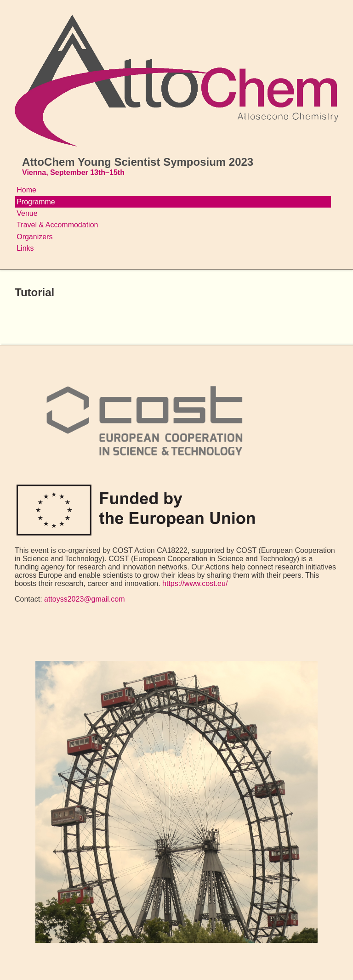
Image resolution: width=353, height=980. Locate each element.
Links (25, 248)
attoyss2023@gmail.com (84, 599)
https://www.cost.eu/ (195, 583)
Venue (27, 213)
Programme (36, 202)
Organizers (34, 237)
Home (26, 190)
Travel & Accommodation (57, 225)
